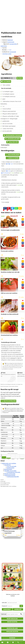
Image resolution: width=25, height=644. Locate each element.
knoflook (19, 173)
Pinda (3, 373)
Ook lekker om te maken (10, 471)
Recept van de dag (12, 619)
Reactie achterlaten (8, 401)
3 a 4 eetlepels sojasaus (8, 94)
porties (5, 48)
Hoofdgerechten (6, 483)
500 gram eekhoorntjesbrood (10, 114)
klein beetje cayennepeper (9, 126)
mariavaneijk (13, 52)
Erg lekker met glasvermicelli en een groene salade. (11, 198)
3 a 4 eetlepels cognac (8, 92)
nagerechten (4, 46)
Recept (4, 481)
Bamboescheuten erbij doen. (10, 180)
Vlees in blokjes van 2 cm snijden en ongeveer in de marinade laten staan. (12, 164)
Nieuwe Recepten (12, 622)
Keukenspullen (11, 468)
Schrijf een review (7, 54)
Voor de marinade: (12, 466)
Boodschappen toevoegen (12, 135)
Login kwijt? (7, 609)
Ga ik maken (6, 81)
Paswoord (4, 606)
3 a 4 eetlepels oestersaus (9, 96)
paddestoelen (6, 121)
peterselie (15, 192)
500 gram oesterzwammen (9, 111)
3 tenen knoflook (7, 109)
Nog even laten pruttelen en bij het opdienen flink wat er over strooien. (12, 192)
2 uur (11, 164)
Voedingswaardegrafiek (13, 477)
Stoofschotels (11, 42)
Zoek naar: (4, 614)
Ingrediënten (7, 465)
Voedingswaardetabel (10, 475)
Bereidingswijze (8, 469)
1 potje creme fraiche (8, 129)
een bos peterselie (7, 131)
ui (11, 173)
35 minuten (5, 173)
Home (2, 480)
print (20, 78)
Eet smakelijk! (6, 202)
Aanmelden (18, 609)
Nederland (10, 40)
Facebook (12, 638)
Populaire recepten (12, 631)
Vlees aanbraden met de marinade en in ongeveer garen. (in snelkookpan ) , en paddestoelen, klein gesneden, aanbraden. (12, 173)
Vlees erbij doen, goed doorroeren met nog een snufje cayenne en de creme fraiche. (12, 185)
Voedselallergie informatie (14, 472)
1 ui (3, 106)
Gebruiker (4, 603)
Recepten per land (12, 628)
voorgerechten (13, 44)
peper (4, 99)
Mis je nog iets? (12, 142)
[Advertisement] (12, 17)
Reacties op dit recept (10, 474)
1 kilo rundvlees (6, 85)
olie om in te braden (7, 124)
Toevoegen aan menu (12, 139)
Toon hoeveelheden (13, 155)
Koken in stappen (12, 158)
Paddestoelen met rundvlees (9, 463)
